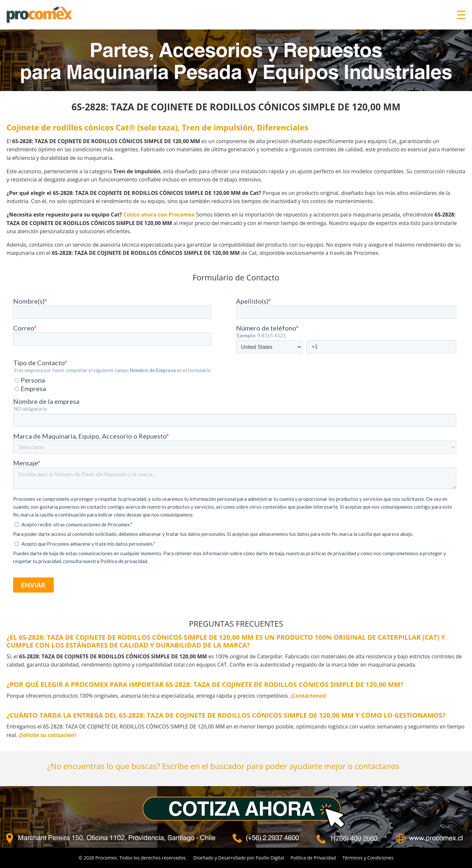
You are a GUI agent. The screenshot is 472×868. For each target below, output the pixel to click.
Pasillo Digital (270, 858)
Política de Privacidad (313, 858)
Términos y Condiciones (368, 858)
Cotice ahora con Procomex (159, 215)
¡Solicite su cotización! (47, 735)
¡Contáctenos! (309, 696)
